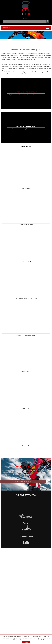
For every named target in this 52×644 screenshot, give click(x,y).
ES (26, 18)
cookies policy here (41, 640)
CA (24, 18)
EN (28, 18)
